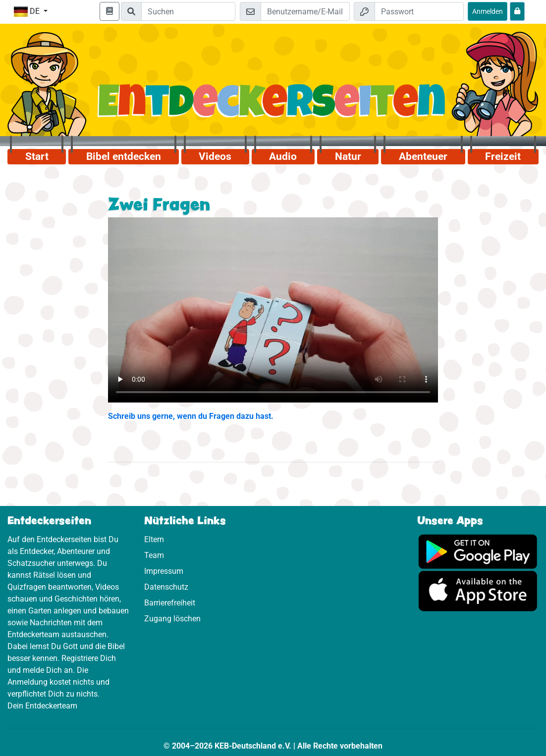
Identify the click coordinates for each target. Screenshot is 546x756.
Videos (215, 156)
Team (154, 555)
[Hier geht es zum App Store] (478, 590)
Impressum (164, 571)
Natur (348, 156)
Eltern (154, 539)
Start (37, 156)
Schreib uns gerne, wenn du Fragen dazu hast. (191, 416)
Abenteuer (423, 156)
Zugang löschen (172, 619)
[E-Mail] (305, 11)
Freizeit (503, 156)
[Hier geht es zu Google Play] (478, 551)
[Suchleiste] (188, 11)
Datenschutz (166, 587)
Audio (283, 156)
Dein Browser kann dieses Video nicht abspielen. (273, 310)
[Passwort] (419, 11)
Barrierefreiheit (170, 603)
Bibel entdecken (124, 156)
